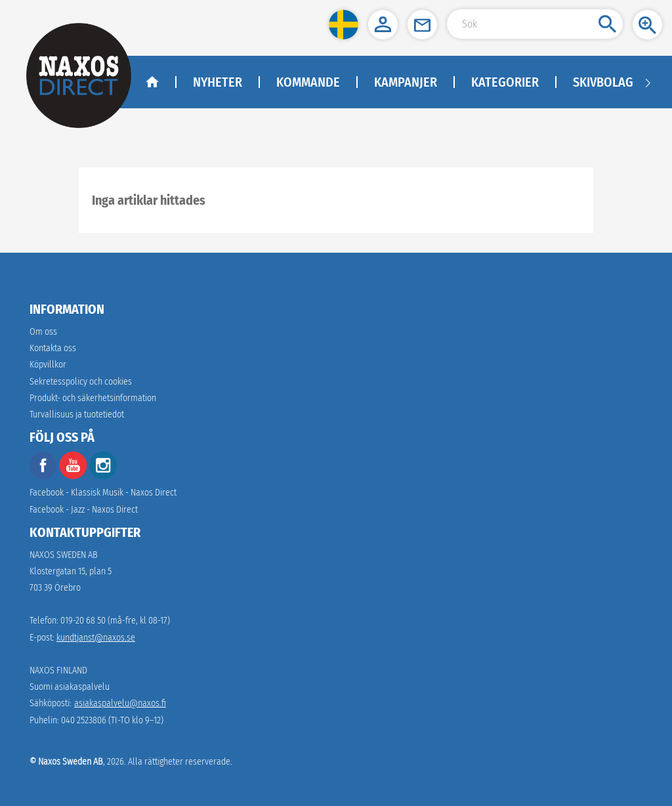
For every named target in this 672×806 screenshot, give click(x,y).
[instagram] (103, 476)
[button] (344, 25)
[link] (93, 398)
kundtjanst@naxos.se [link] (96, 638)
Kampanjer (406, 82)
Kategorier (505, 82)
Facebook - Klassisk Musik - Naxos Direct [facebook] (103, 493)
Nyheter (218, 82)
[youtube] (74, 476)
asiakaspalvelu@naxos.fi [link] (120, 703)
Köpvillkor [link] (48, 365)
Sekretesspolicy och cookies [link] (81, 382)
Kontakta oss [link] (53, 348)
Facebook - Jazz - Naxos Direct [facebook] (84, 510)
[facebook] (43, 476)
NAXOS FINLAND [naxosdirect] (58, 670)
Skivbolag (603, 82)
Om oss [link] (43, 332)
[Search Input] (535, 24)
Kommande (308, 82)
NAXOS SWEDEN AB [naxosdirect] (64, 555)
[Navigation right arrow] (648, 82)
